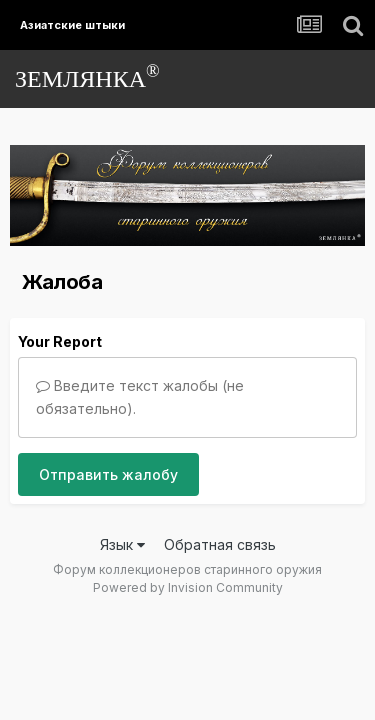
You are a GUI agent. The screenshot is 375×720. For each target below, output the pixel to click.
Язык (122, 544)
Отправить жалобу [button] (108, 474)
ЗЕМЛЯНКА (87, 76)
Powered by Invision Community (188, 587)
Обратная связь (220, 544)
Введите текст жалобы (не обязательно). (140, 396)
